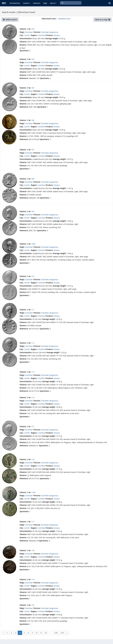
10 (46, 633)
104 (33, 59)
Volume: (23, 29)
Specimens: (24, 51)
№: (30, 29)
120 (33, 605)
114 (33, 397)
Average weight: (52, 38)
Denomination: (26, 38)
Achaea (57, 35)
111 (33, 310)
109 (33, 211)
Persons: (37, 32)
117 (33, 522)
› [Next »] (67, 633)
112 (33, 343)
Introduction (15, 3)
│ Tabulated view (63, 19)
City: (21, 35)
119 (33, 579)
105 (33, 88)
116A (33, 492)
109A (33, 244)
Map (45, 3)
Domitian (29, 32)
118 (33, 550)
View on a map (103, 20)
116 (33, 459)
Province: (49, 35)
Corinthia (41, 35)
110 (33, 276)
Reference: (24, 78)
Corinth (27, 35)
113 (33, 372)
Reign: (22, 32)
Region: (34, 35)
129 (62, 633)
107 (33, 150)
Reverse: (23, 45)
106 (33, 120)
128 (56, 633)
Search (27, 3)
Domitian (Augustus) (50, 32)
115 (33, 426)
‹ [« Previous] (3, 633)
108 (33, 179)
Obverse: (23, 42)
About (53, 3)
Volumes (37, 3)
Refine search (10, 20)
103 (33, 29)
